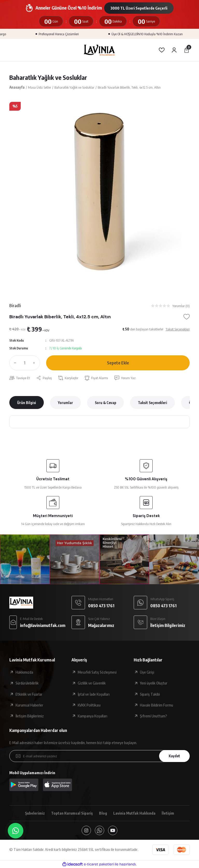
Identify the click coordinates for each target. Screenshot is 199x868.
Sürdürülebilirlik (27, 683)
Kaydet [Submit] (174, 756)
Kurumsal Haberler (29, 705)
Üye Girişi (147, 672)
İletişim (168, 813)
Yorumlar (65, 403)
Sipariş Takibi (150, 694)
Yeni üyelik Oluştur (154, 683)
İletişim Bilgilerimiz (30, 716)
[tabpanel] (99, 192)
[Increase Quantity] (35, 363)
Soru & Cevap (105, 403)
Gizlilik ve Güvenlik (92, 683)
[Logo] (99, 50)
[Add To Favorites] (187, 317)
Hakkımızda (24, 672)
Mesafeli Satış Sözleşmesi (97, 672)
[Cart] (187, 50)
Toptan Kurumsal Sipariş (72, 813)
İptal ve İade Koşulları (94, 694)
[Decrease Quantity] (14, 363)
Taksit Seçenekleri (152, 403)
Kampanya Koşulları (93, 716)
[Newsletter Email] (99, 756)
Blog (103, 813)
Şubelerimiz (35, 813)
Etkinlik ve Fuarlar (29, 694)
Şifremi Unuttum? (154, 716)
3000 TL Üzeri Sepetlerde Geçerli (139, 8)
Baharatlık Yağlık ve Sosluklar (48, 77)
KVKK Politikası (89, 705)
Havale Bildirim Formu (157, 705)
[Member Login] (174, 50)
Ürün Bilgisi (27, 403)
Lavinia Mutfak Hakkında (134, 813)
